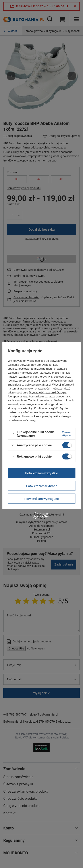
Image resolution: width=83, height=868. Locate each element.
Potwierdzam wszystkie (41, 473)
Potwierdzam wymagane (41, 499)
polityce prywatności (38, 384)
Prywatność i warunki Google (47, 392)
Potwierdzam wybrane (42, 486)
